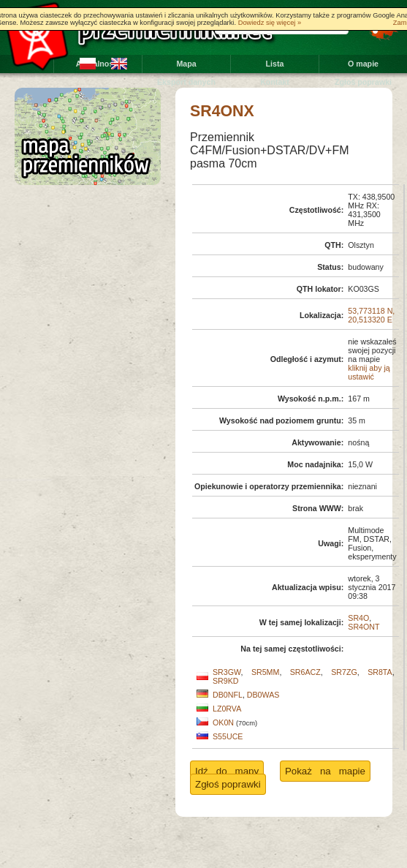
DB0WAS (263, 695)
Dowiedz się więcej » (270, 23)
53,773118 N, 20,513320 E (371, 315)
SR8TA (380, 672)
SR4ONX (222, 111)
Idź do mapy (227, 771)
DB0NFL (228, 695)
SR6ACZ (305, 672)
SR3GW (227, 672)
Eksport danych (186, 82)
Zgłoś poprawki (363, 82)
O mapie (363, 64)
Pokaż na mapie (325, 771)
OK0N (223, 722)
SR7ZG (344, 672)
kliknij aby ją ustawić (369, 372)
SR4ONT (364, 627)
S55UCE (228, 736)
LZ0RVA (227, 709)
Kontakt (275, 82)
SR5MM (265, 672)
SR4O (358, 618)
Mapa (186, 64)
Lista (275, 64)
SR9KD (226, 681)
